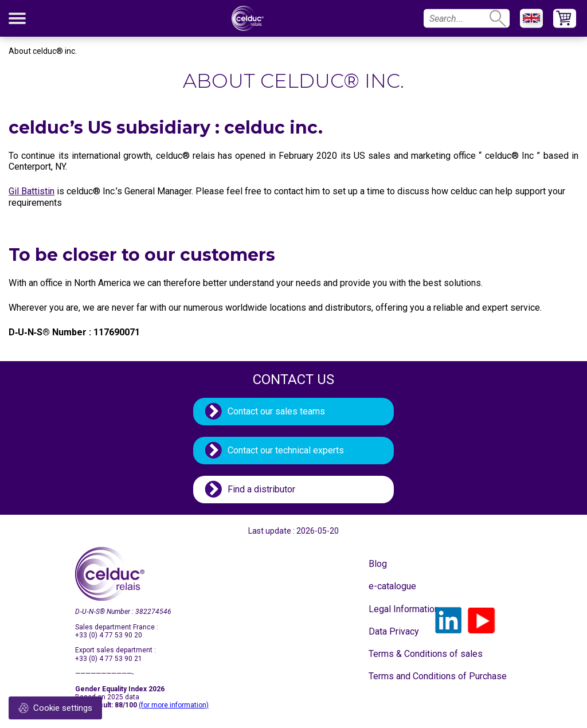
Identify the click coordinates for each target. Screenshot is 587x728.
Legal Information (397, 609)
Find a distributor (261, 489)
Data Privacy (394, 631)
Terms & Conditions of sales (397, 654)
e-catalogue (392, 586)
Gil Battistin (32, 191)
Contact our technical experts (286, 450)
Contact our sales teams (276, 411)
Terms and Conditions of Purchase (397, 676)
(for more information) (174, 705)
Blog (378, 564)
